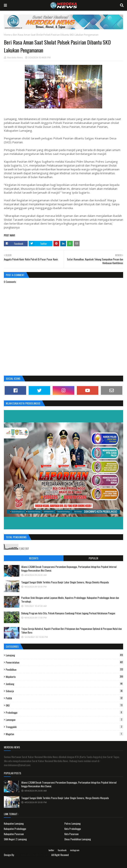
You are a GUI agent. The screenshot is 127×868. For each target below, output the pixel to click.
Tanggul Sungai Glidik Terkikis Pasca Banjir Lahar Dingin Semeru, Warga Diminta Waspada (65, 582)
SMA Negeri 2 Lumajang (15, 839)
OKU (64, 705)
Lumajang (64, 655)
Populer (93, 558)
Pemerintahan (64, 662)
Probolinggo (64, 713)
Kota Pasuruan (72, 834)
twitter (51, 850)
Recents (34, 558)
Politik (64, 698)
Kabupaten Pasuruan (14, 834)
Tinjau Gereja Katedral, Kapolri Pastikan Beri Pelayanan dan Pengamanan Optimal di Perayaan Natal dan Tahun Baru (72, 631)
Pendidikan (64, 670)
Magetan (64, 734)
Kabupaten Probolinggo (15, 829)
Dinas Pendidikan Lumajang (78, 839)
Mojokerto (64, 677)
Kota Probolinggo (73, 829)
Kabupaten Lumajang (14, 823)
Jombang (64, 684)
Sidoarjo (64, 691)
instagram (75, 850)
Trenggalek (64, 727)
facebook (62, 850)
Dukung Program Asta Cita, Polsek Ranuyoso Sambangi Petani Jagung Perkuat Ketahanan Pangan (68, 613)
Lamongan (64, 720)
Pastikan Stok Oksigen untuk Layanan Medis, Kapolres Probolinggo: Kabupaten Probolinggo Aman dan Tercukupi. (70, 600)
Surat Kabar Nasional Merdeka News (33, 855)
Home (7, 35)
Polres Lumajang (73, 823)
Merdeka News (15, 57)
